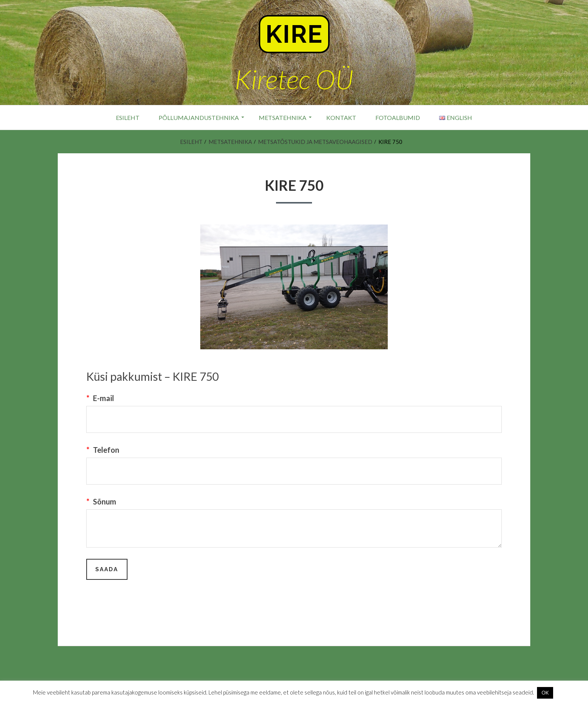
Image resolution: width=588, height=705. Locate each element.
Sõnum (101, 501)
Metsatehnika (283, 117)
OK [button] (545, 693)
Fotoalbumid (398, 117)
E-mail (100, 398)
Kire (294, 34)
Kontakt (341, 117)
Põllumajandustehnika (199, 117)
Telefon (103, 450)
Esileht (128, 117)
